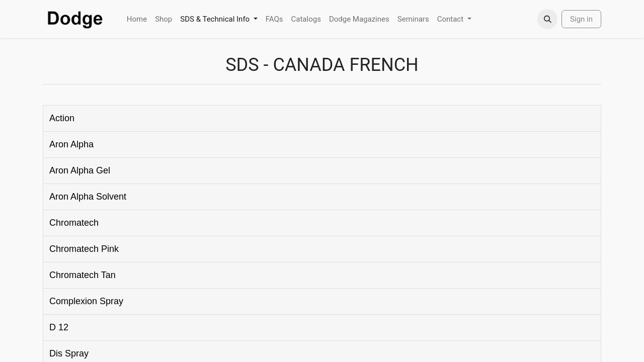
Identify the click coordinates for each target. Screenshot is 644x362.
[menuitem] (137, 19)
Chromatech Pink (84, 249)
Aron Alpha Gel (80, 170)
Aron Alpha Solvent (88, 197)
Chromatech (74, 223)
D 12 (59, 327)
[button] (547, 19)
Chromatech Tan (83, 275)
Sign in (581, 19)
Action (62, 118)
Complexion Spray (86, 301)
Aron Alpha (71, 144)
